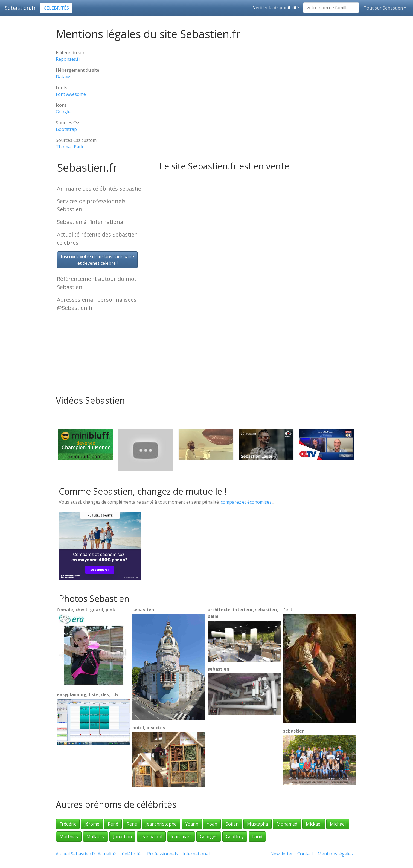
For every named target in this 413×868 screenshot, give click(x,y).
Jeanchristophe (161, 824)
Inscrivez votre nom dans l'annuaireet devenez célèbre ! (97, 260)
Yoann (192, 824)
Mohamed (287, 824)
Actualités (108, 854)
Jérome (92, 824)
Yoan (212, 824)
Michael (338, 824)
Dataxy (63, 77)
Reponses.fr (68, 59)
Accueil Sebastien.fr (76, 854)
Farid (257, 837)
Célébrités (56, 8)
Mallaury (95, 837)
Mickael (314, 824)
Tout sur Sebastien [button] (383, 8)
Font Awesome (71, 94)
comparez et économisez (246, 502)
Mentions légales (335, 854)
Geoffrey (235, 837)
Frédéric (68, 824)
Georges (209, 837)
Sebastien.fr (20, 8)
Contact (305, 854)
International (196, 854)
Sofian (232, 824)
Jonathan (122, 837)
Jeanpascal (151, 837)
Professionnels (163, 854)
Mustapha (258, 824)
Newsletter (282, 854)
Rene (132, 824)
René (113, 824)
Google (63, 112)
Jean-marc (181, 837)
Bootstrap (66, 129)
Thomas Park (70, 147)
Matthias (69, 837)
